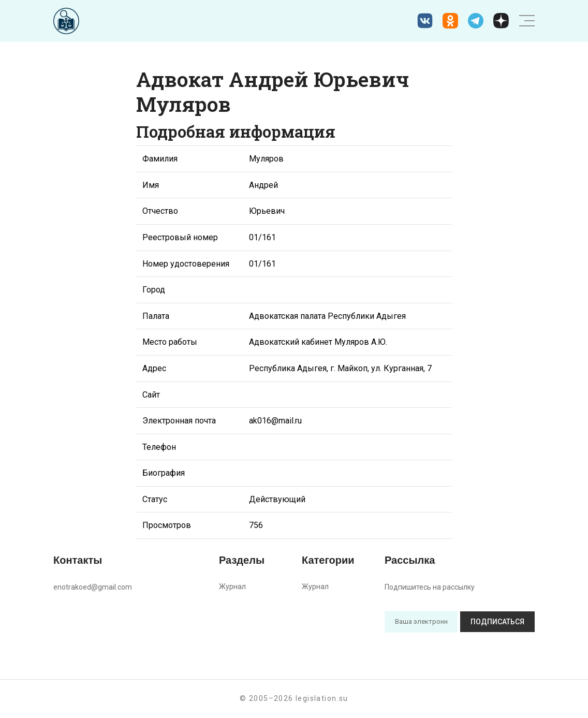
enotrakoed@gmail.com (93, 587)
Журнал (232, 587)
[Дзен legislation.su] (501, 21)
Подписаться (497, 622)
